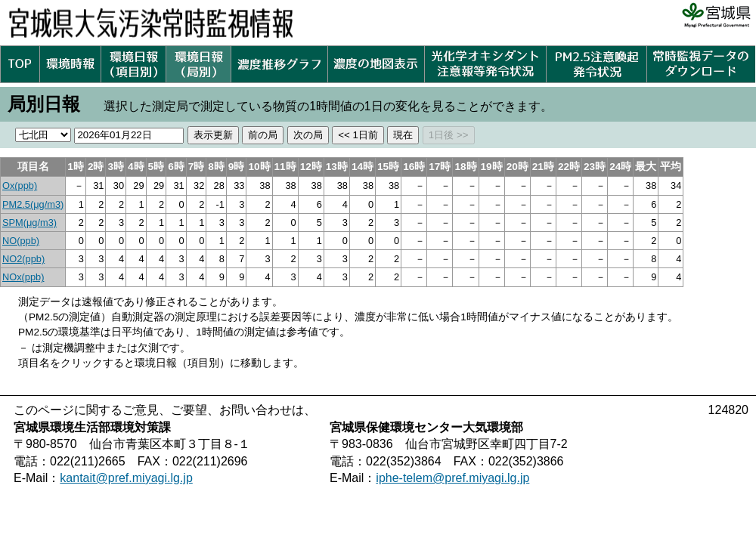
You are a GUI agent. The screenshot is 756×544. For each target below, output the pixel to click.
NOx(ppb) (23, 277)
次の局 (308, 135)
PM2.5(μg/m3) (33, 204)
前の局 (263, 135)
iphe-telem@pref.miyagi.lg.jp (452, 478)
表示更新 (213, 135)
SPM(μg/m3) (29, 223)
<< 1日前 (358, 135)
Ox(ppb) (20, 185)
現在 (403, 135)
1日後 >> (449, 135)
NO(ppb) (21, 241)
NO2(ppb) (23, 259)
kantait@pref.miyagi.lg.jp (126, 478)
